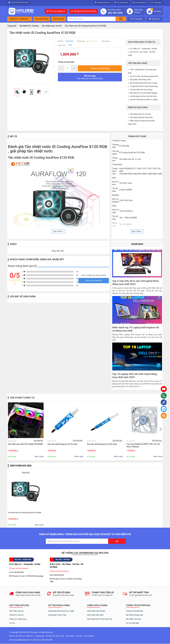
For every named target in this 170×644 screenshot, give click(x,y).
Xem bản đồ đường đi (19, 568)
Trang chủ (12, 26)
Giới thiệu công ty (16, 611)
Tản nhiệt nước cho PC (52, 26)
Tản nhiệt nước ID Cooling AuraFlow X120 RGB (25, 513)
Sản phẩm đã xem (42, 19)
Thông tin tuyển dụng (18, 619)
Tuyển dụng (156, 3)
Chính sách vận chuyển (96, 611)
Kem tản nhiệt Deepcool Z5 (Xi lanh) (102, 444)
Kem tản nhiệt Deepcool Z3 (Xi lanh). (63, 444)
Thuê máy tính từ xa (103, 3)
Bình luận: (106, 41)
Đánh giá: (81, 41)
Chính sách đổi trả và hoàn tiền (100, 619)
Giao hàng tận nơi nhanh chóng (90, 77)
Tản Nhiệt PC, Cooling (29, 26)
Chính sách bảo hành (95, 615)
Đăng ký (137, 12)
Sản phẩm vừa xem (134, 619)
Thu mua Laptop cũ (56, 11)
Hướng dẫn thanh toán (57, 615)
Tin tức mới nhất (132, 623)
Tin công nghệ (136, 19)
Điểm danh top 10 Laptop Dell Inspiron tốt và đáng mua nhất (136, 329)
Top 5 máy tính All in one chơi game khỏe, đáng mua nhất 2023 (136, 283)
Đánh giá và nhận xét (94, 281)
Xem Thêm (58, 231)
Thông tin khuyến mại (134, 611)
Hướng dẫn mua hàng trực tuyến (61, 611)
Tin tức (12, 623)
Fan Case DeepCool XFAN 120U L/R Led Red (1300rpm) (143, 445)
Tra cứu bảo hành (121, 3)
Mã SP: (61, 41)
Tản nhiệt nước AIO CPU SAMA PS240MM (25, 444)
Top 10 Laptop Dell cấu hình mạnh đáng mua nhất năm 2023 (135, 376)
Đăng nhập (138, 10)
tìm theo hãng (59, 19)
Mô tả (13, 136)
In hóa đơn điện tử (140, 3)
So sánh (39, 456)
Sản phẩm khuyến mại (135, 615)
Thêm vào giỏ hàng (100, 68)
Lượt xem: (62, 45)
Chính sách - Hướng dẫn (20, 19)
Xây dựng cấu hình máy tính (85, 11)
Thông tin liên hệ (16, 615)
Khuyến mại (155, 19)
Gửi (117, 541)
